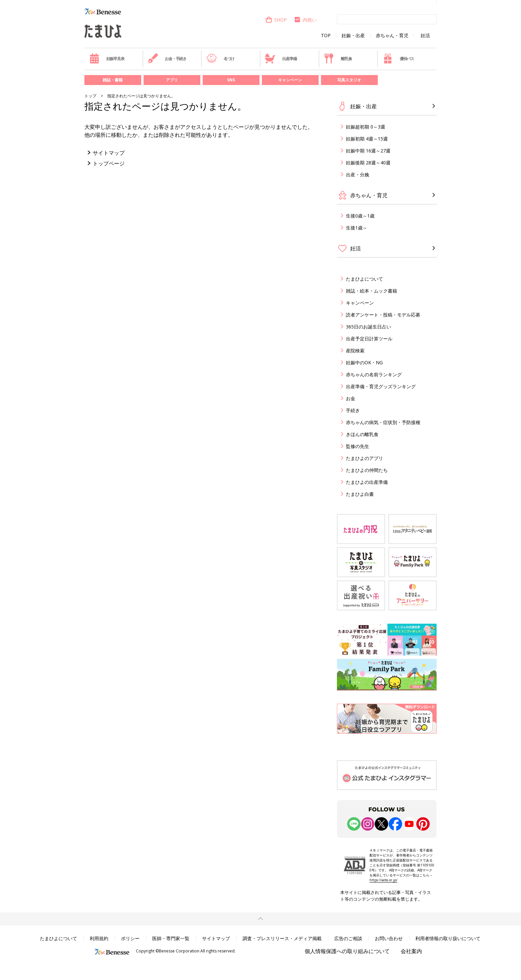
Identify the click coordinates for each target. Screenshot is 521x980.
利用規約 (99, 938)
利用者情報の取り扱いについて (448, 938)
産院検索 (355, 351)
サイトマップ (109, 153)
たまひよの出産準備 (367, 482)
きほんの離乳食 (362, 434)
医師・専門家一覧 (171, 938)
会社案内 (411, 951)
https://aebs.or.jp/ (383, 880)
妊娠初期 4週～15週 (367, 139)
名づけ (220, 58)
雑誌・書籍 (113, 80)
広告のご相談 (348, 938)
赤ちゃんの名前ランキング (374, 374)
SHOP (276, 20)
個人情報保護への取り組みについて (347, 951)
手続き (353, 410)
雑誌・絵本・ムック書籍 (371, 291)
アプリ (172, 80)
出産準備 (281, 58)
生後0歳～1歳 (360, 216)
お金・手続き (167, 58)
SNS (231, 80)
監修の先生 (358, 446)
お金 (351, 398)
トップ (90, 96)
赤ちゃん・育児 (392, 36)
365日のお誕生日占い (368, 327)
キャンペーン (290, 80)
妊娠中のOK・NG (364, 362)
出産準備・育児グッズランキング (381, 386)
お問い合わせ (389, 938)
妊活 (425, 36)
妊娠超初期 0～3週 (365, 127)
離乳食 (338, 58)
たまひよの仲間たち (367, 470)
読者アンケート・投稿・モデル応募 (383, 315)
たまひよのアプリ (365, 458)
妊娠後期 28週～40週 (368, 163)
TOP (326, 36)
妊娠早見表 (107, 58)
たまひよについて (365, 279)
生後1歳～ (357, 228)
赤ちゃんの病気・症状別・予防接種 (383, 422)
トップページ (109, 163)
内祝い (305, 20)
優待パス (398, 58)
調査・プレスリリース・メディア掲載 (282, 938)
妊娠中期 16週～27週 (368, 151)
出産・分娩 (358, 175)
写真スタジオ (349, 80)
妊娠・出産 (353, 36)
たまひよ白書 (360, 494)
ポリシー (130, 938)
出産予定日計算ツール (369, 339)
